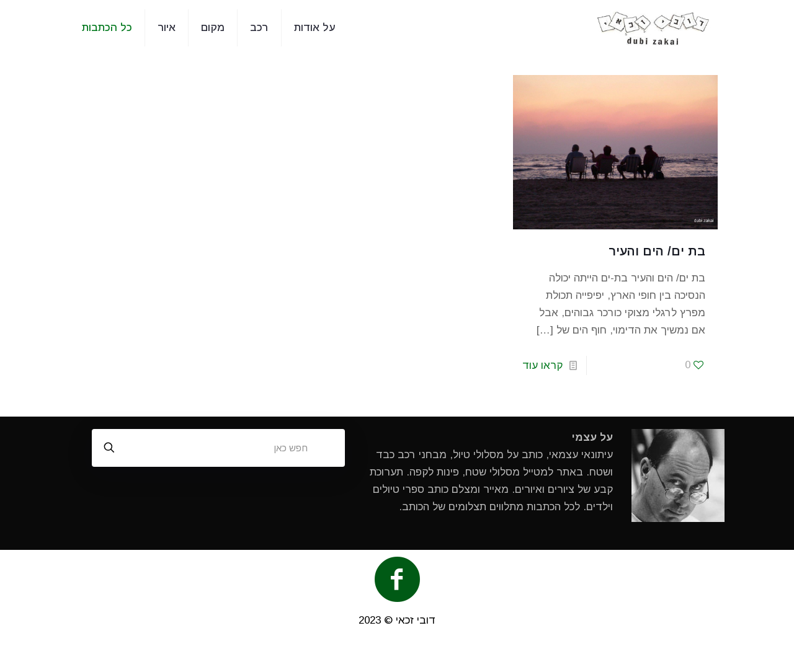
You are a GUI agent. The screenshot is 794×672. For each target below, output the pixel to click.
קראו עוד (542, 365)
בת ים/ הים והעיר (657, 251)
